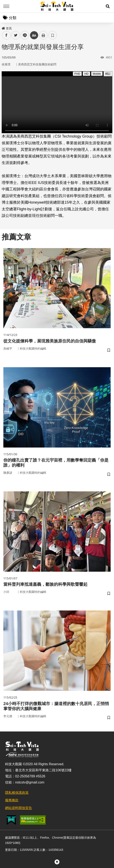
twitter (16, 35)
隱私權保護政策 (17, 793)
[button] (108, 6)
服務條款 (12, 800)
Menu (6, 6)
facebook (6, 35)
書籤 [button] (53, 35)
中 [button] (34, 35)
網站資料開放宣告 (19, 808)
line (23, 35)
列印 (43, 35)
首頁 (7, 28)
